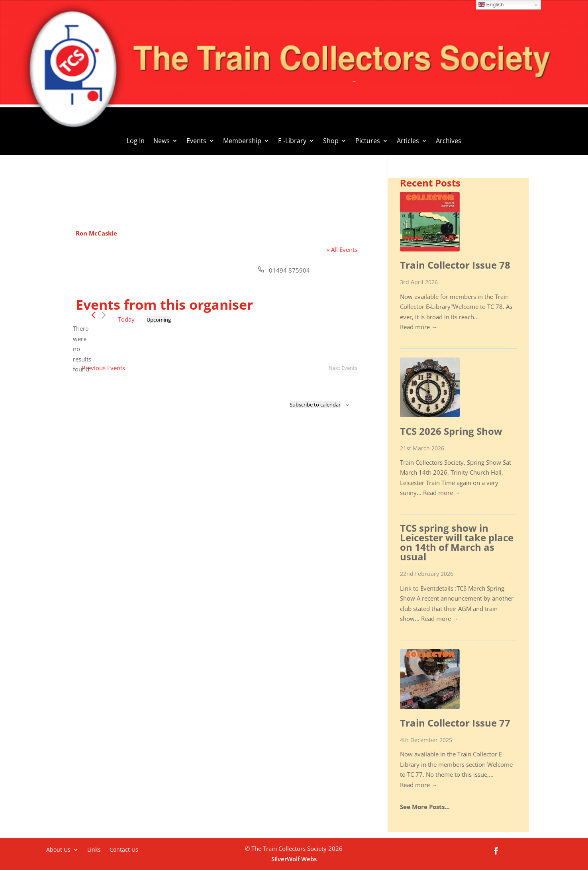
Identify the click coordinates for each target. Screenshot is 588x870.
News (162, 141)
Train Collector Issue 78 (455, 265)
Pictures (368, 141)
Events (196, 141)
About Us (58, 849)
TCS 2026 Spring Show (451, 431)
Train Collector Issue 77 (455, 723)
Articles (408, 141)
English (491, 5)
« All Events (342, 249)
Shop (331, 141)
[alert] (82, 349)
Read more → (419, 327)
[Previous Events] (93, 315)
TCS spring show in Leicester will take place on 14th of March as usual (457, 542)
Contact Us (124, 849)
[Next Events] (104, 315)
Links (94, 849)
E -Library (292, 141)
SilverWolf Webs (294, 859)
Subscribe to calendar (315, 405)
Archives (449, 141)
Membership (242, 141)
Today (126, 319)
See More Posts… (425, 807)
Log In (136, 141)
